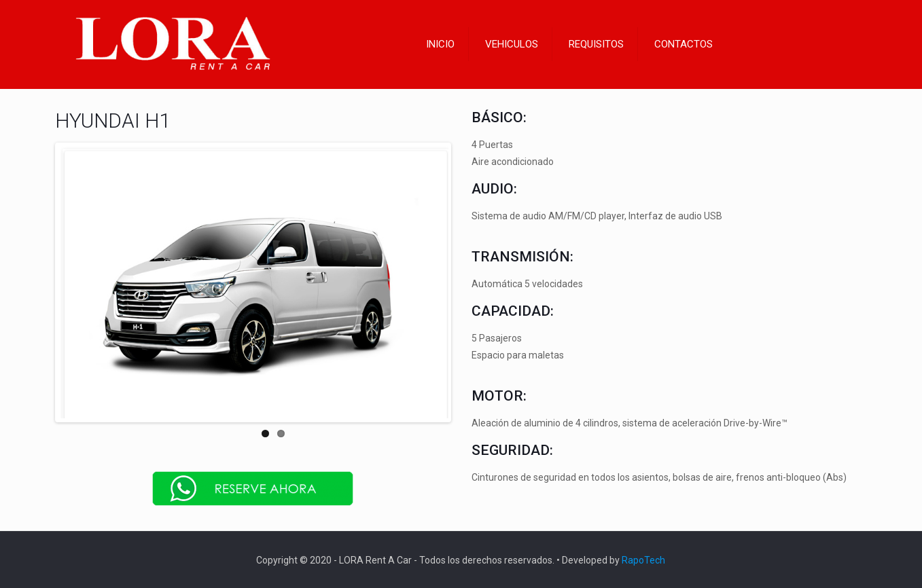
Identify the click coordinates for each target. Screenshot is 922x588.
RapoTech (643, 559)
